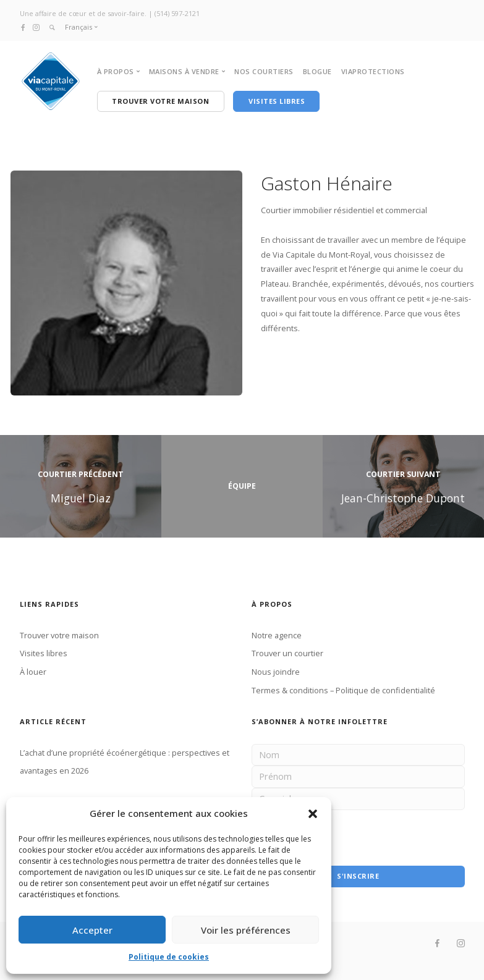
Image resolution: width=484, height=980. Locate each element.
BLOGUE (317, 71)
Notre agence (277, 635)
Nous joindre (276, 671)
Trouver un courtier (287, 653)
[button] (313, 814)
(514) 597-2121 (177, 13)
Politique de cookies (169, 957)
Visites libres (44, 653)
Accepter (92, 930)
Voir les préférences (246, 930)
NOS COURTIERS (264, 71)
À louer (33, 671)
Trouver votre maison (59, 635)
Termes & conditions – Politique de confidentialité (343, 690)
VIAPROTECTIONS (373, 71)
